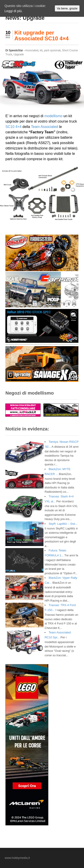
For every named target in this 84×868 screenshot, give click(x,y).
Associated (32, 50)
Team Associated (44, 127)
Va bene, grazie (67, 8)
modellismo (53, 116)
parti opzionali (52, 50)
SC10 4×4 (13, 127)
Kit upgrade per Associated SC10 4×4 (41, 36)
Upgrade (19, 54)
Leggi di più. (14, 11)
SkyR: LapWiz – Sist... (63, 524)
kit (41, 50)
